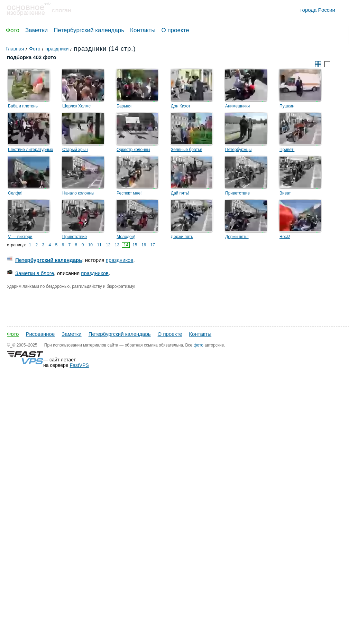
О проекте (175, 30)
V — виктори (20, 237)
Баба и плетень (23, 106)
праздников (120, 260)
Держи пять (182, 237)
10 (90, 245)
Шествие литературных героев (31, 151)
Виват (285, 193)
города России (318, 10)
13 (117, 245)
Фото (13, 30)
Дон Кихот (181, 106)
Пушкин (287, 106)
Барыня (124, 106)
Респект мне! (129, 193)
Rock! (285, 237)
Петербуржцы (238, 150)
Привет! (287, 150)
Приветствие (237, 193)
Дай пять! (180, 193)
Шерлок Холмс (76, 106)
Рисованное (40, 334)
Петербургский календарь (89, 30)
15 (135, 245)
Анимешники (237, 106)
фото (199, 345)
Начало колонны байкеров (78, 194)
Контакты (143, 30)
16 (144, 245)
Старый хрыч (75, 150)
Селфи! (15, 193)
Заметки (36, 30)
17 (153, 245)
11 (99, 245)
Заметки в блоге (35, 273)
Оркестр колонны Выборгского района (136, 151)
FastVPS (79, 365)
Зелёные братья (187, 150)
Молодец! (126, 237)
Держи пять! (237, 237)
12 (108, 245)
